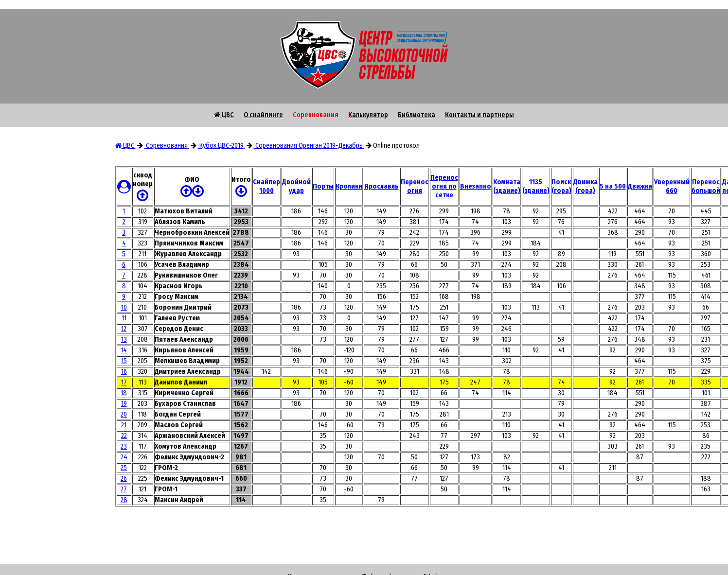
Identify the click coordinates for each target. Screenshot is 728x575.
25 (124, 468)
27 (124, 489)
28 (124, 500)
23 (124, 446)
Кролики (349, 186)
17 (124, 382)
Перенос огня (415, 186)
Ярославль (382, 186)
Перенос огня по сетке (444, 186)
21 (124, 425)
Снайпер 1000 (266, 186)
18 (124, 393)
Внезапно (476, 186)
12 (124, 329)
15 (124, 361)
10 (124, 307)
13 (124, 340)
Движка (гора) (586, 186)
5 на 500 (613, 186)
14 (124, 350)
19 (124, 404)
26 (124, 479)
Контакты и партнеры (479, 115)
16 (124, 372)
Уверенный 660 (672, 186)
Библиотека (417, 115)
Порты (323, 186)
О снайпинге (263, 115)
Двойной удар (296, 186)
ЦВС (224, 115)
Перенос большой (706, 186)
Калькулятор (368, 115)
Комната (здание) (507, 186)
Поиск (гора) (561, 186)
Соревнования (316, 115)
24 (124, 457)
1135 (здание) (536, 186)
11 (124, 318)
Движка (640, 186)
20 (124, 414)
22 (124, 436)
